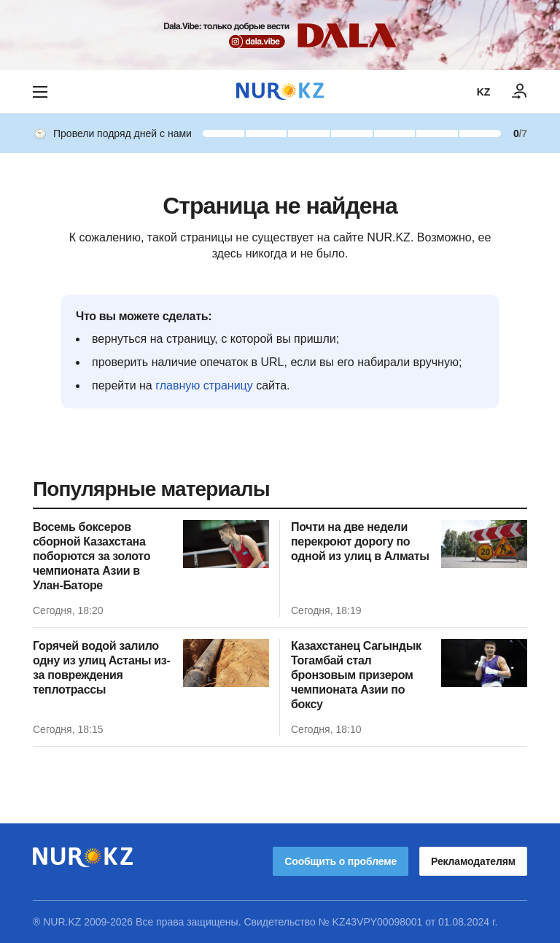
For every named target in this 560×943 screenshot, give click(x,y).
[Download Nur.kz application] (280, 35)
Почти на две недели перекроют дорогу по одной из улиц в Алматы (360, 542)
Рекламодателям (473, 861)
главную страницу (204, 385)
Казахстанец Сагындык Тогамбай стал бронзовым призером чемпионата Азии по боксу (356, 675)
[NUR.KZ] (280, 92)
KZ (483, 92)
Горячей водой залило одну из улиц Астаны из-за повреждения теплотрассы (101, 668)
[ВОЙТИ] (520, 92)
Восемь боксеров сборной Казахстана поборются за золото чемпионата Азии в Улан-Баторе (92, 556)
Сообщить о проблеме (341, 861)
